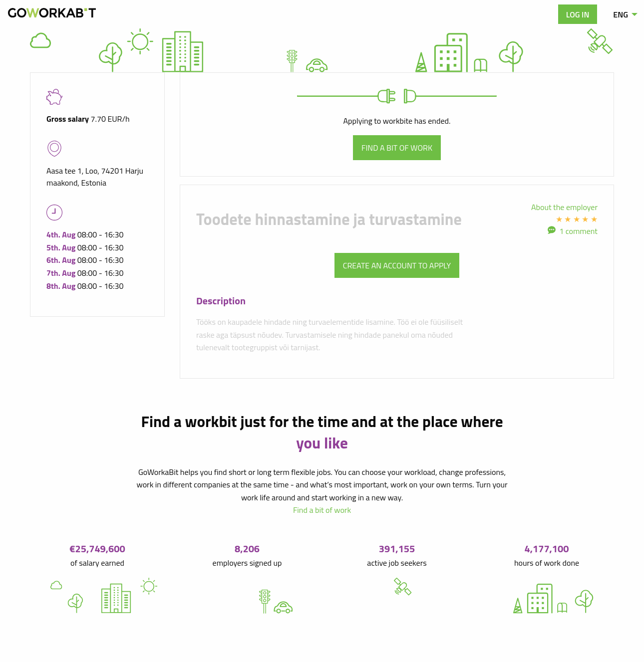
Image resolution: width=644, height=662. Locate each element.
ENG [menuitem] (621, 14)
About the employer (564, 207)
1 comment (578, 231)
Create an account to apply (397, 265)
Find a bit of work (397, 148)
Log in (578, 14)
